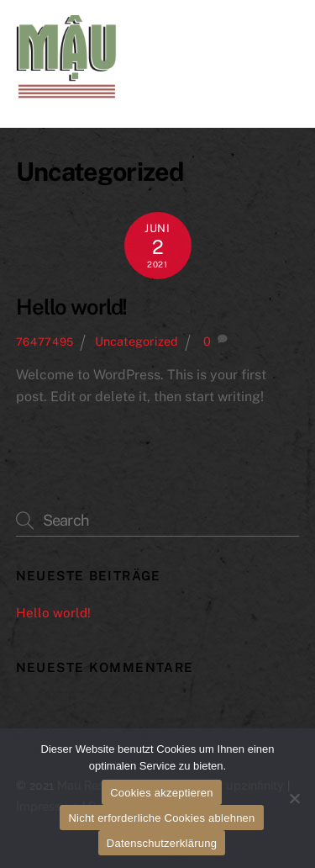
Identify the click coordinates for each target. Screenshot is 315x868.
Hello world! (72, 307)
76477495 (45, 342)
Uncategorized (136, 341)
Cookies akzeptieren (162, 793)
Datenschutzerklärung (162, 843)
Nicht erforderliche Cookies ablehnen (161, 818)
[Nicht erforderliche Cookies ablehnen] (294, 798)
